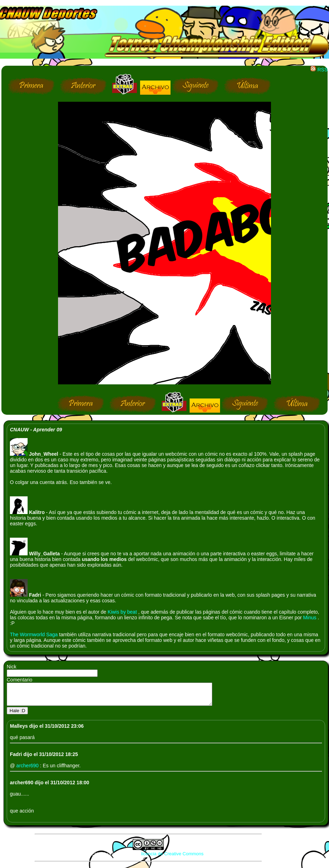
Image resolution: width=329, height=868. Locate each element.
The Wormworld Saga (34, 634)
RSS (319, 70)
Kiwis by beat (123, 612)
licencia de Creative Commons (172, 858)
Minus (310, 618)
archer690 (28, 770)
